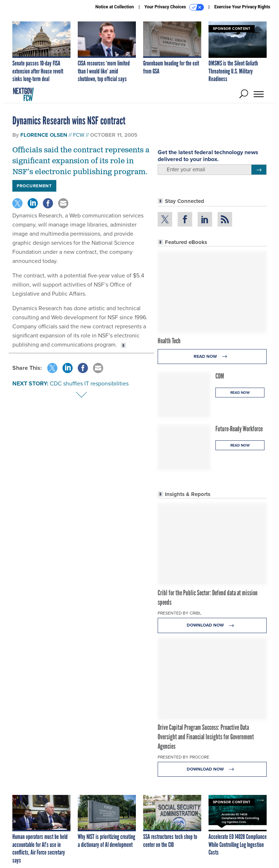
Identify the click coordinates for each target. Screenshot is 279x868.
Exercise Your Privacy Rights (242, 7)
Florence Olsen (44, 135)
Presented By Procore (183, 757)
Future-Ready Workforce (239, 429)
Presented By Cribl (179, 613)
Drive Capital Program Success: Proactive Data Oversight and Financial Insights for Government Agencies (206, 737)
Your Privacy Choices (174, 7)
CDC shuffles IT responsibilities (89, 383)
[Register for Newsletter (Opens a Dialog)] (259, 170)
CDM (220, 376)
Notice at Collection (114, 7)
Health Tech (169, 341)
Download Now (212, 625)
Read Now (212, 357)
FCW (79, 135)
